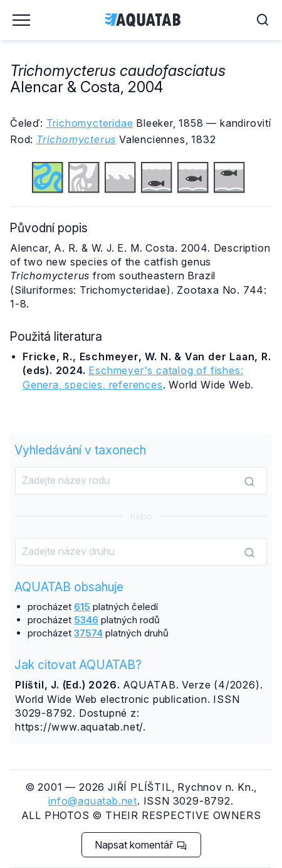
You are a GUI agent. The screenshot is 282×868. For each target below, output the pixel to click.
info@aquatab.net (93, 801)
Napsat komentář (141, 845)
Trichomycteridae (90, 123)
